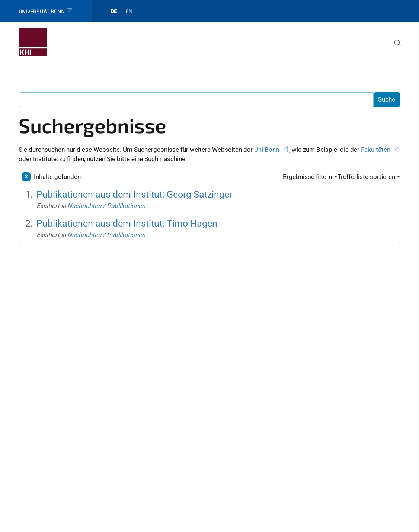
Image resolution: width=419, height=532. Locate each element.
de (114, 11)
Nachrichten (84, 206)
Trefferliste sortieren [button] (366, 177)
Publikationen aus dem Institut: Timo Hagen (127, 223)
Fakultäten (381, 150)
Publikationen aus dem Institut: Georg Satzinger (134, 194)
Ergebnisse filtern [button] (307, 177)
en (129, 11)
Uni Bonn (272, 150)
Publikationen (126, 206)
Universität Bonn (46, 11)
